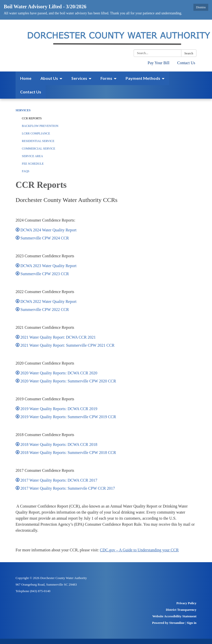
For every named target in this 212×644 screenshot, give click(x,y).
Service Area (32, 156)
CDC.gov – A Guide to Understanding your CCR (139, 550)
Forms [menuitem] (106, 78)
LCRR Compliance (36, 133)
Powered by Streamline (168, 623)
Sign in (192, 623)
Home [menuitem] (26, 78)
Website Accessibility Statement (174, 616)
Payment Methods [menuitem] (143, 78)
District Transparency (181, 610)
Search (189, 53)
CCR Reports (32, 118)
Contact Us (186, 63)
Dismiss (201, 7)
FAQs (26, 171)
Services (23, 110)
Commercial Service (39, 149)
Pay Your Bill (159, 63)
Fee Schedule (33, 164)
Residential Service (38, 141)
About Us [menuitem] (49, 78)
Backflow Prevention (40, 126)
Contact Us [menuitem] (31, 92)
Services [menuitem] (79, 78)
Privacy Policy (186, 603)
